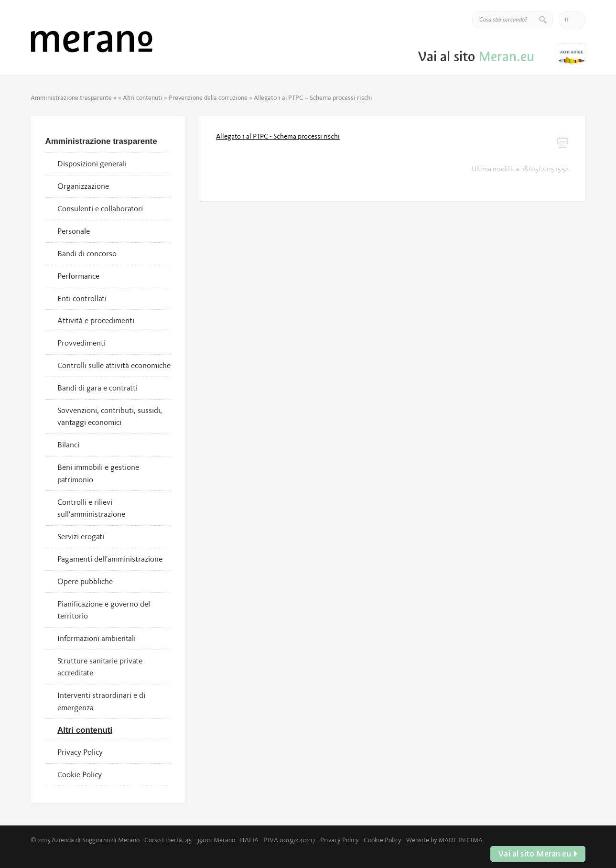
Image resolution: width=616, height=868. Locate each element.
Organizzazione (83, 186)
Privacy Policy (80, 752)
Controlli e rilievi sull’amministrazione (91, 508)
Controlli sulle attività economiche (114, 365)
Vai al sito (572, 54)
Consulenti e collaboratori (100, 208)
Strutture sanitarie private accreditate (100, 667)
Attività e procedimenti (96, 320)
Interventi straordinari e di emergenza (101, 701)
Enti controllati (82, 298)
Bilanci (68, 445)
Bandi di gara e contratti (97, 388)
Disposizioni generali (92, 163)
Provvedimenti (81, 343)
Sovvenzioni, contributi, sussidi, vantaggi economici (110, 416)
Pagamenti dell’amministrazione (110, 559)
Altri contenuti (143, 98)
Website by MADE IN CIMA (444, 840)
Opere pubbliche (85, 581)
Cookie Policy (80, 774)
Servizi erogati (81, 536)
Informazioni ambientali (97, 638)
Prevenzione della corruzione (208, 98)
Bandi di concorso (87, 253)
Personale (74, 231)
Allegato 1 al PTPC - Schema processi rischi (278, 136)
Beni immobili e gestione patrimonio (98, 473)
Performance (78, 276)
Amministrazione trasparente (71, 98)
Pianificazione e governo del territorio (104, 610)
